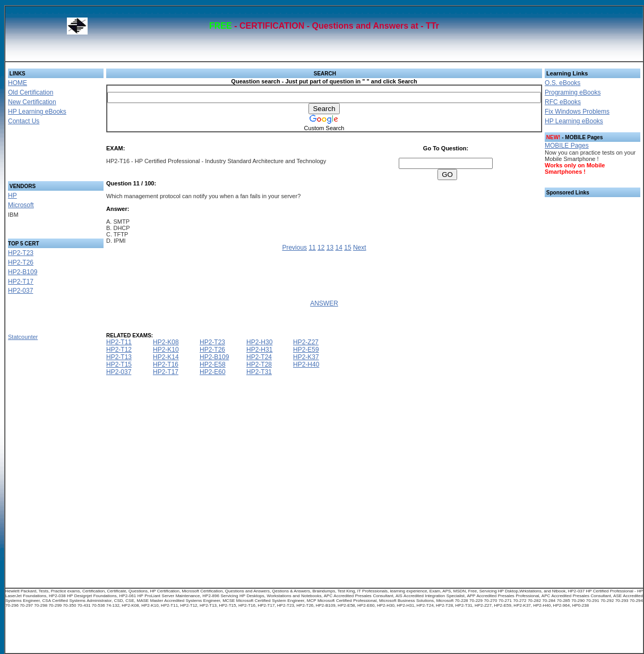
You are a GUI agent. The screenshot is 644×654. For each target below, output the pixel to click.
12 (321, 248)
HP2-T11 (119, 342)
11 (312, 248)
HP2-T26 (21, 262)
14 (339, 248)
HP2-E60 (213, 372)
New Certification (32, 102)
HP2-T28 (259, 364)
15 (347, 248)
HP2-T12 (119, 350)
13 (330, 248)
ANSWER (324, 303)
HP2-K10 (166, 350)
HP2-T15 (119, 364)
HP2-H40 (306, 364)
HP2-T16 (166, 364)
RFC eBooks (563, 102)
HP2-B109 (23, 272)
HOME (18, 83)
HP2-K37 (306, 357)
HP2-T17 (21, 282)
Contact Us (24, 121)
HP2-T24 (259, 357)
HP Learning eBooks (37, 112)
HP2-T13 (119, 357)
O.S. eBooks (563, 83)
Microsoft (21, 205)
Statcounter (23, 337)
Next (360, 248)
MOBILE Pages (567, 146)
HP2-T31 (259, 372)
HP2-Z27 (306, 342)
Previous (294, 248)
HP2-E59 (306, 350)
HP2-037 (20, 291)
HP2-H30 (259, 342)
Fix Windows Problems (577, 112)
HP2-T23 (21, 253)
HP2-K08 (166, 342)
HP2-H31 (259, 350)
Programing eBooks (573, 92)
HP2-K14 (166, 357)
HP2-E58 (213, 364)
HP (12, 196)
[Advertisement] (43, 156)
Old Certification (31, 92)
